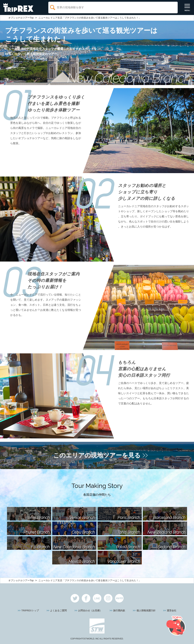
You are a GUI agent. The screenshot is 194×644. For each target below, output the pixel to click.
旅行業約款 (119, 610)
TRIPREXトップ (30, 610)
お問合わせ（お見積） (90, 610)
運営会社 (172, 610)
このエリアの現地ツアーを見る (97, 455)
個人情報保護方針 (146, 610)
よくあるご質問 (58, 610)
